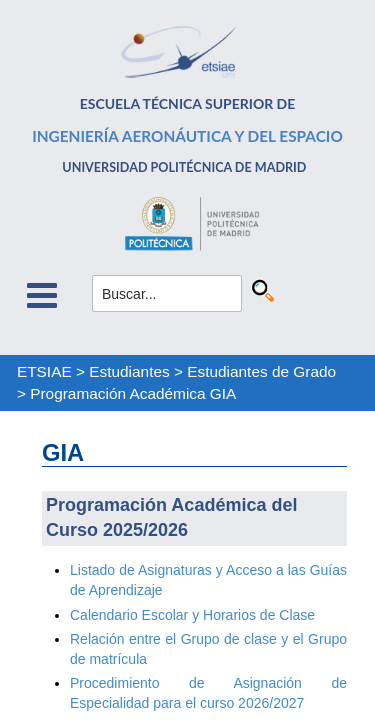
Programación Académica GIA (133, 393)
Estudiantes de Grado (261, 371)
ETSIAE (44, 371)
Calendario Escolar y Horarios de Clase (192, 615)
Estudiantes (129, 371)
